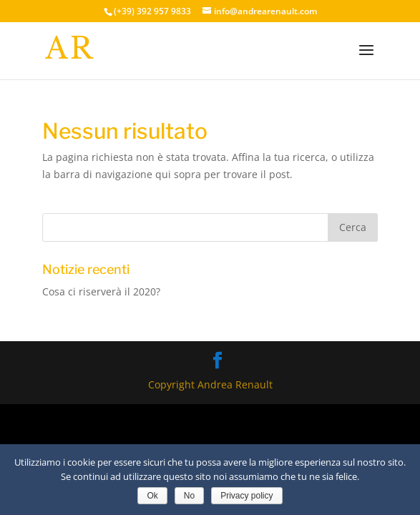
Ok (152, 496)
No (189, 496)
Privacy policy (246, 496)
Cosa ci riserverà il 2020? (101, 291)
